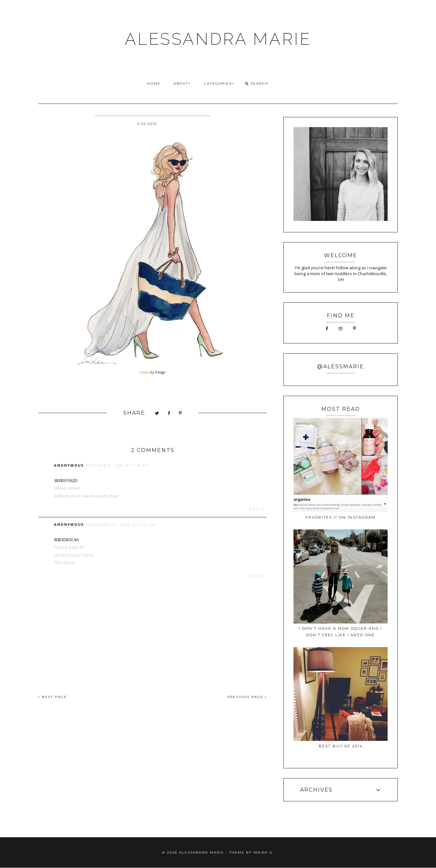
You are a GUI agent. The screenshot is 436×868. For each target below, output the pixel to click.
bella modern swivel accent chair (86, 496)
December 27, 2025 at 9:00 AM (121, 525)
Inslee (144, 372)
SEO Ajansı (65, 562)
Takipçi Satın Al (69, 547)
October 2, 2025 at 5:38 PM (117, 466)
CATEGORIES (219, 83)
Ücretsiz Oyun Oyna (74, 555)
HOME (154, 83)
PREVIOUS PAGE (247, 697)
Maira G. (264, 852)
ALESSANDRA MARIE (218, 39)
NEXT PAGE (53, 697)
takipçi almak (67, 488)
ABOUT (182, 83)
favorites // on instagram (341, 517)
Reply (257, 509)
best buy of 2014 (341, 746)
